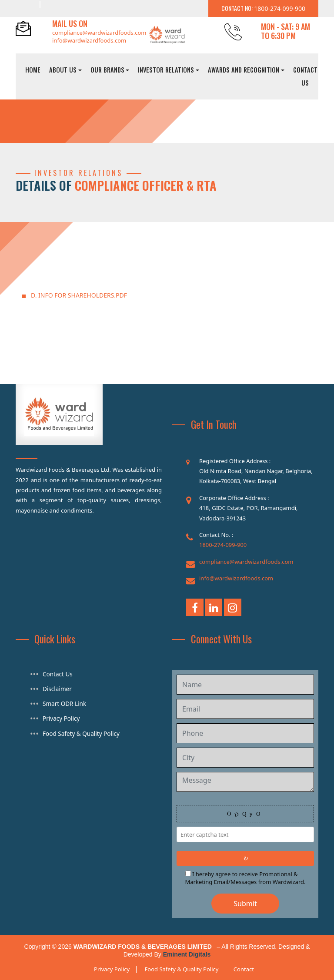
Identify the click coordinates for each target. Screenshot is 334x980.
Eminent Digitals (187, 954)
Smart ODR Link (63, 703)
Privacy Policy (60, 717)
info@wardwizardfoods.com (89, 40)
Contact (244, 969)
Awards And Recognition (244, 70)
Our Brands (107, 70)
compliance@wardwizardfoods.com (99, 33)
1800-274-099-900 (223, 545)
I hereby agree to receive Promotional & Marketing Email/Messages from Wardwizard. (245, 878)
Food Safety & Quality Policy (80, 732)
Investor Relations (166, 70)
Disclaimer (57, 689)
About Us (63, 70)
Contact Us (305, 76)
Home (33, 70)
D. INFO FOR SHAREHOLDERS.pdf (79, 295)
